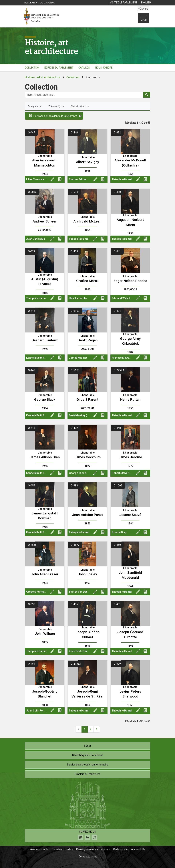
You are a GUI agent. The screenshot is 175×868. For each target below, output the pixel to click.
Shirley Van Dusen (80, 592)
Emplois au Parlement (88, 774)
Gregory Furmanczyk (39, 592)
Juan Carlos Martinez (39, 239)
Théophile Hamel (122, 179)
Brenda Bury (119, 532)
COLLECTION (32, 68)
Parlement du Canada (39, 3)
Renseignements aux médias (93, 849)
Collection (73, 77)
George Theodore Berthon (85, 473)
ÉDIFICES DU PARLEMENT (59, 68)
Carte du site (120, 849)
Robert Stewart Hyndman (127, 473)
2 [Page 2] (91, 729)
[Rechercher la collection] (84, 95)
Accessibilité (138, 849)
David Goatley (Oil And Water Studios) (91, 415)
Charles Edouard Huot (82, 179)
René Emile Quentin (80, 651)
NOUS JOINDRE (104, 68)
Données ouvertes (62, 849)
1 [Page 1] (85, 729)
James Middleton (79, 358)
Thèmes (56, 106)
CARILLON (84, 68)
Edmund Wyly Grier (123, 298)
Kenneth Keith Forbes (39, 358)
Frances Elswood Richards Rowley (133, 358)
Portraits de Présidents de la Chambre (54, 116)
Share (143, 9)
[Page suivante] (97, 729)
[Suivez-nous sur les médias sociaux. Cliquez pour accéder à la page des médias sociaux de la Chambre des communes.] (87, 836)
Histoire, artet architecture (51, 47)
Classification (80, 106)
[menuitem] (124, 3)
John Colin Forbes (37, 711)
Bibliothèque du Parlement (87, 755)
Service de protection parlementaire (88, 765)
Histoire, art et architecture (42, 77)
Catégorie (35, 106)
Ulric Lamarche (78, 298)
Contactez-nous (88, 857)
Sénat (87, 746)
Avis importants (39, 849)
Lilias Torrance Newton (40, 179)
